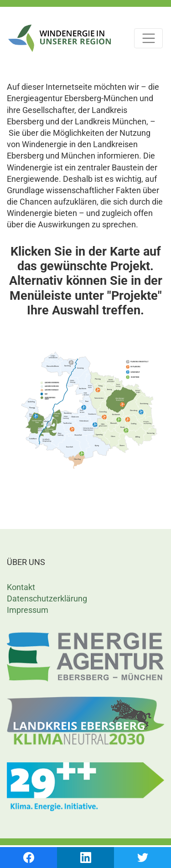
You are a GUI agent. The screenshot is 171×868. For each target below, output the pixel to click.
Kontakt (21, 587)
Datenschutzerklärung (47, 598)
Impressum (28, 610)
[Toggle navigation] (148, 39)
